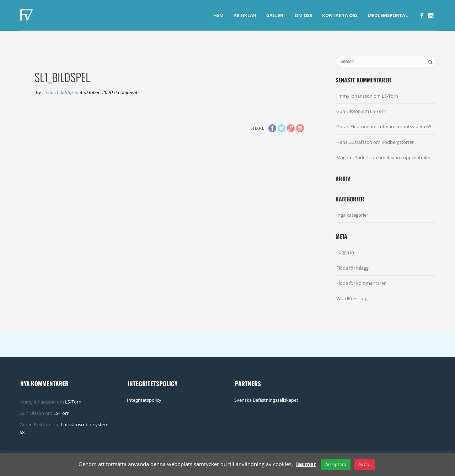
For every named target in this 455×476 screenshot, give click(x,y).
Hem (218, 15)
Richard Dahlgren (61, 92)
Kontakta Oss (340, 15)
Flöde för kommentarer (361, 283)
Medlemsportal (388, 15)
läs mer (306, 464)
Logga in (345, 252)
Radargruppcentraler (408, 157)
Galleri (275, 15)
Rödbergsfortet (398, 142)
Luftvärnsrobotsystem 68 (404, 126)
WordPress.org (352, 298)
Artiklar (245, 15)
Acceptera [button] (336, 464)
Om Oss (303, 15)
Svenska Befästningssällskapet (266, 400)
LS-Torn (390, 96)
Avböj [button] (364, 464)
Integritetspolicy (144, 400)
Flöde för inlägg (352, 268)
